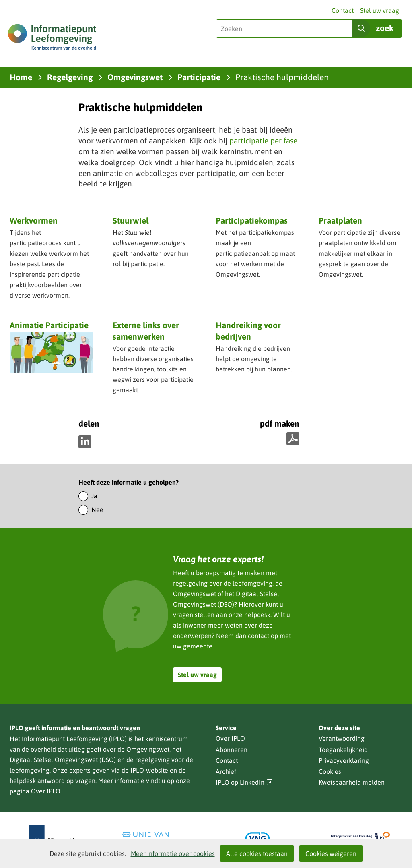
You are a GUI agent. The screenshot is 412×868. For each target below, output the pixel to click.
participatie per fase (263, 141)
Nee (97, 510)
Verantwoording (342, 738)
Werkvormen (34, 220)
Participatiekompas (252, 220)
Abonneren (232, 750)
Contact (343, 10)
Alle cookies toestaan (257, 853)
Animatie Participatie (49, 325)
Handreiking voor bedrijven (248, 331)
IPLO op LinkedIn (244, 782)
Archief (226, 771)
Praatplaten (340, 220)
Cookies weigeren (331, 853)
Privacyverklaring (344, 760)
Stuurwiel (131, 220)
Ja (94, 496)
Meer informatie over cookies (173, 853)
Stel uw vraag (380, 10)
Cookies (330, 771)
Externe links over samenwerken (146, 330)
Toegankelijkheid (343, 750)
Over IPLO (46, 791)
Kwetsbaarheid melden (352, 782)
